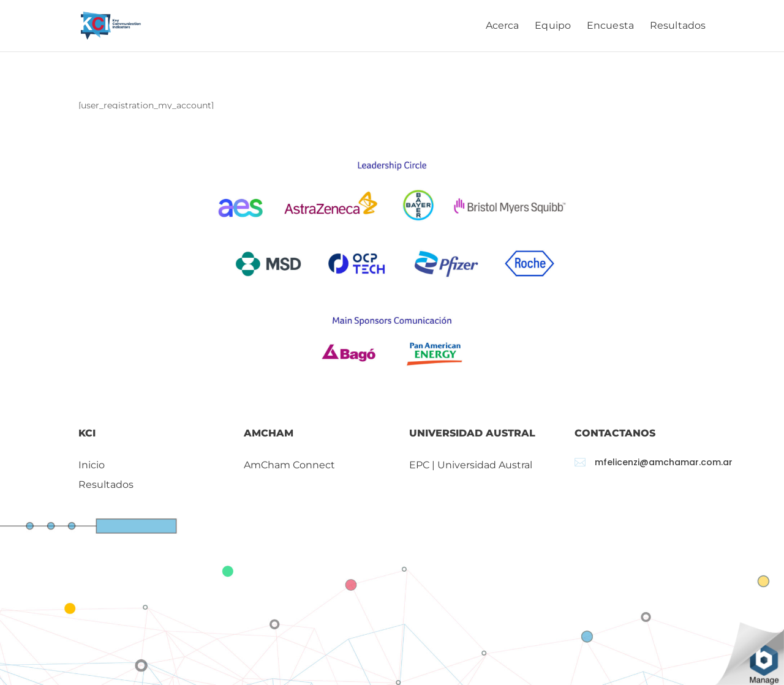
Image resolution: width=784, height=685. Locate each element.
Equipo (553, 26)
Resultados (678, 26)
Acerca (503, 26)
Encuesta (610, 26)
